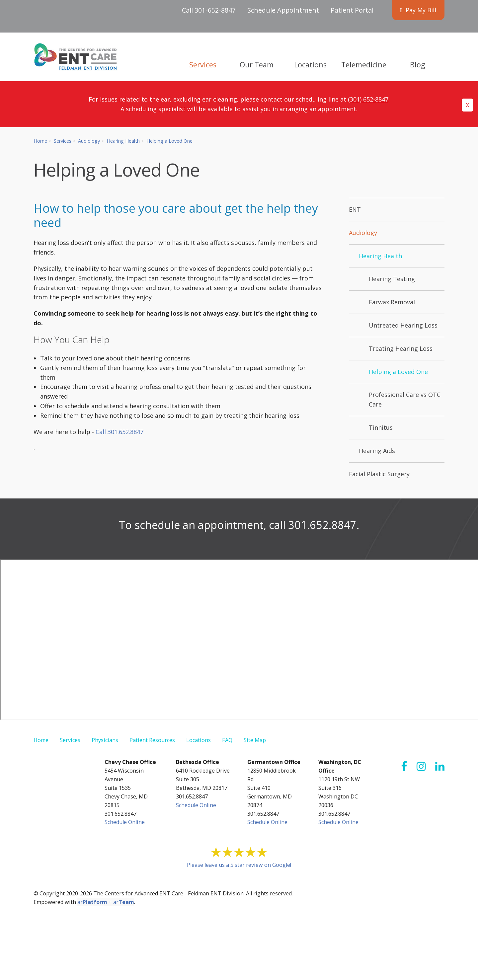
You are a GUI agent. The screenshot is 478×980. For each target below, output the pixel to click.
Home (40, 141)
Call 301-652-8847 (209, 10)
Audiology (89, 141)
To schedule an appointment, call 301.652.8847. (239, 525)
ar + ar (106, 902)
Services (63, 141)
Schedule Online (125, 822)
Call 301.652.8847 (119, 432)
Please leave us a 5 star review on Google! (239, 865)
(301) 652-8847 (368, 99)
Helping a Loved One (169, 141)
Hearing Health (123, 141)
